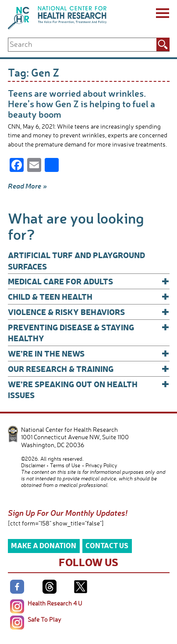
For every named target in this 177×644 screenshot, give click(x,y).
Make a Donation (44, 545)
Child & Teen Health (89, 296)
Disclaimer (33, 465)
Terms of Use (65, 465)
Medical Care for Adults (89, 281)
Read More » (27, 186)
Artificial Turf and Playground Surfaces (76, 260)
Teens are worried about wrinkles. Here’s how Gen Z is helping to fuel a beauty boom (81, 103)
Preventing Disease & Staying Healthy (89, 332)
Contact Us (107, 545)
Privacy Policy (101, 465)
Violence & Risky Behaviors (89, 312)
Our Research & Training (89, 369)
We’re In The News (89, 353)
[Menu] (162, 14)
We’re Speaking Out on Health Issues (89, 389)
